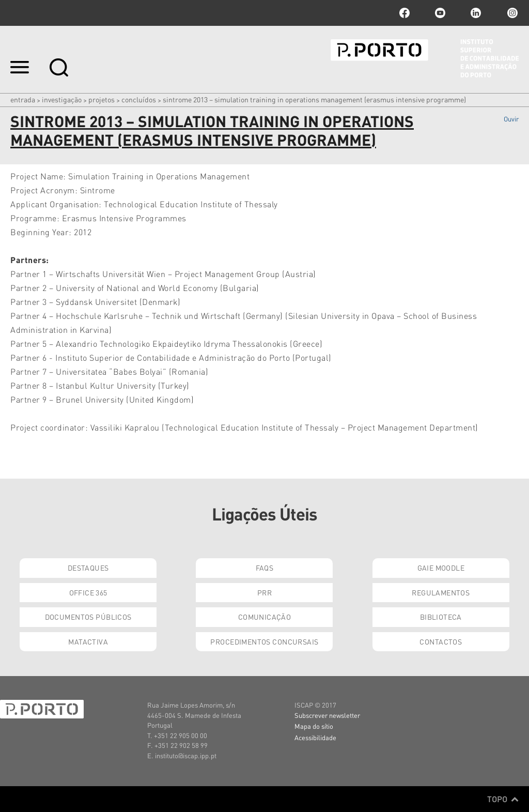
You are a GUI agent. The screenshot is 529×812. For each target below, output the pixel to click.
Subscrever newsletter (327, 715)
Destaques (88, 568)
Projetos (102, 99)
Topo (503, 799)
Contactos (441, 641)
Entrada (23, 99)
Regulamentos (441, 592)
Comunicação (265, 617)
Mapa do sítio (314, 726)
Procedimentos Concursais (264, 641)
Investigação (62, 99)
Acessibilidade (315, 737)
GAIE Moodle (441, 568)
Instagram (511, 13)
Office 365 (88, 592)
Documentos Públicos (88, 617)
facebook (404, 13)
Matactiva (88, 641)
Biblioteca (441, 617)
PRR (264, 592)
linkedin (476, 13)
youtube (440, 13)
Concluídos (139, 99)
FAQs (265, 568)
